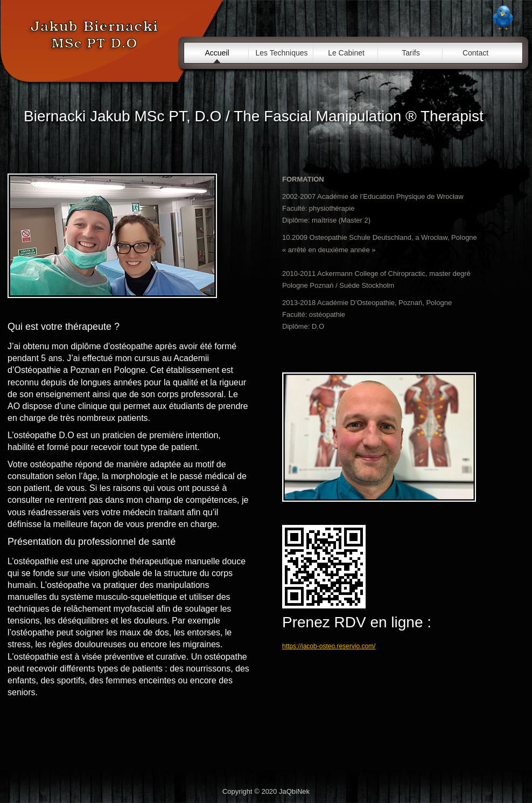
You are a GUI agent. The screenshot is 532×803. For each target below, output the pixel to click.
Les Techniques (281, 53)
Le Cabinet (346, 53)
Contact (475, 53)
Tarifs (411, 53)
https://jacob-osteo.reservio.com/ (329, 646)
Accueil (217, 53)
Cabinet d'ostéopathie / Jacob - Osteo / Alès (94, 39)
